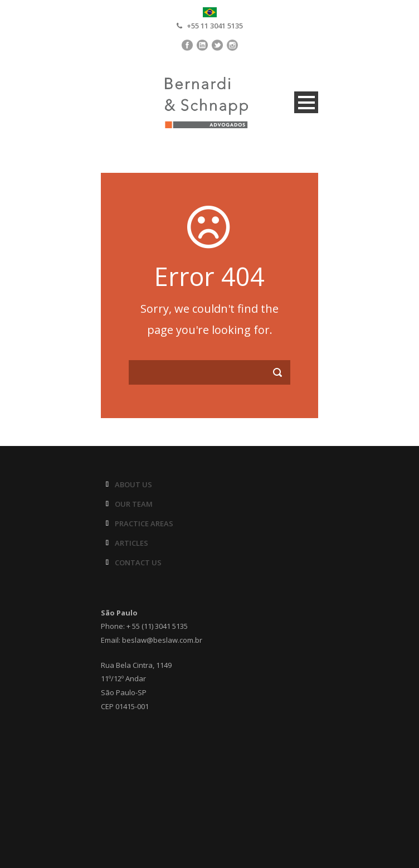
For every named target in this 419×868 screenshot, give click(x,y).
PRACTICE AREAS (144, 523)
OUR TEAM (134, 504)
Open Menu (306, 102)
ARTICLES (131, 543)
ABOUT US (133, 484)
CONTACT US (138, 562)
